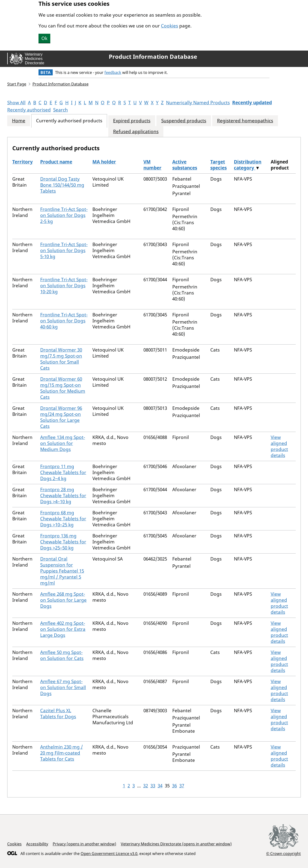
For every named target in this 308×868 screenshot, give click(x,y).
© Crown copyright (283, 853)
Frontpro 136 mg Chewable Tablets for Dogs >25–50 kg (63, 542)
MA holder (104, 162)
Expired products (132, 121)
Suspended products (184, 121)
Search (61, 110)
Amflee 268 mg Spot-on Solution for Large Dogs (63, 600)
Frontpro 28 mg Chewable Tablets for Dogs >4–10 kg (63, 496)
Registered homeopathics (245, 121)
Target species (218, 165)
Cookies (170, 26)
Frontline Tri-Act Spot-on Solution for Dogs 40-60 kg (64, 321)
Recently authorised (29, 110)
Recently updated (252, 103)
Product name (56, 162)
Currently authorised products (69, 121)
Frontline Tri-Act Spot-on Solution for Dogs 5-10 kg (64, 250)
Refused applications (136, 132)
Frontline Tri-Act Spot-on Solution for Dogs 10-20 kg (64, 286)
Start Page (17, 84)
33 (153, 786)
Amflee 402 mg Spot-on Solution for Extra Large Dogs (63, 629)
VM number (152, 165)
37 (182, 786)
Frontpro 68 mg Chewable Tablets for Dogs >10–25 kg (63, 519)
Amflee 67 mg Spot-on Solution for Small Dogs (63, 687)
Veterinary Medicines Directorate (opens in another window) (176, 844)
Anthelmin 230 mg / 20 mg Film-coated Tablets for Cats (61, 753)
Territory (22, 162)
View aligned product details (279, 446)
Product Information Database (153, 57)
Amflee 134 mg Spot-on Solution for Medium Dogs (63, 443)
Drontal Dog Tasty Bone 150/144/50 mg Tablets (62, 185)
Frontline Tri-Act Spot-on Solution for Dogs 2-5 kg (64, 215)
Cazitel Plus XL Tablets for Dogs (58, 714)
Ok (44, 38)
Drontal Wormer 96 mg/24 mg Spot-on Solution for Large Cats (61, 417)
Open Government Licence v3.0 (109, 854)
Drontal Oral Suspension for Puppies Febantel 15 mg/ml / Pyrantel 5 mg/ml (62, 571)
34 (160, 786)
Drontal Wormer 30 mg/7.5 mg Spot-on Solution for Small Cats (61, 359)
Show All (16, 103)
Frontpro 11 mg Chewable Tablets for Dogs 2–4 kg (63, 472)
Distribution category (248, 165)
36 (174, 786)
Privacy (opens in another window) (84, 844)
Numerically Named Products (198, 103)
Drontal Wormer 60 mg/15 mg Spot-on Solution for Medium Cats (63, 388)
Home (19, 121)
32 (146, 786)
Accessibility (37, 844)
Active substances (185, 165)
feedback (113, 72)
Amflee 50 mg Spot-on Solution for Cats (62, 655)
